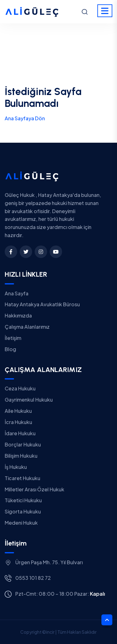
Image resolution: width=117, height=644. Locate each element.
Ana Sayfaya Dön (25, 118)
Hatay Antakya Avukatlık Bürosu (42, 304)
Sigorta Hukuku (23, 511)
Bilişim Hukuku (21, 456)
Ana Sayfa (17, 293)
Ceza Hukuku (20, 388)
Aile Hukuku (18, 411)
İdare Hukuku (20, 433)
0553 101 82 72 (33, 578)
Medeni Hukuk (21, 523)
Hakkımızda (18, 315)
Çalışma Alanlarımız (27, 327)
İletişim (13, 338)
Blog (10, 349)
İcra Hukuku (18, 422)
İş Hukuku (16, 467)
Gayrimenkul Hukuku (29, 400)
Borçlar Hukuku (23, 444)
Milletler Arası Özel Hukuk (34, 489)
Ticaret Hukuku (22, 478)
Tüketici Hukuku (23, 500)
